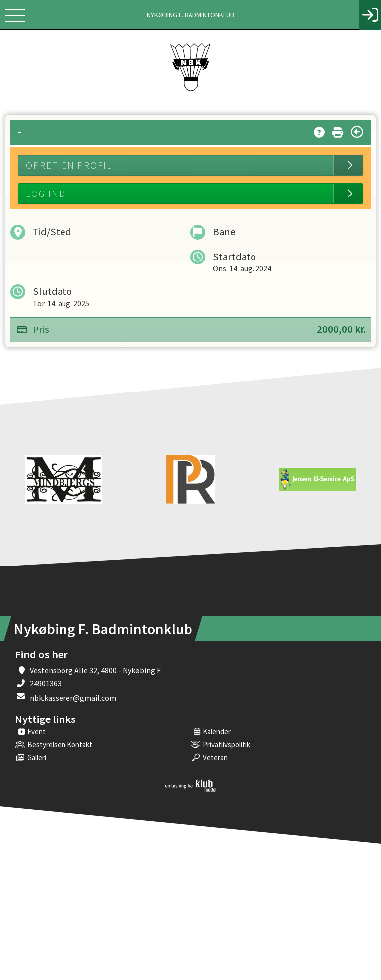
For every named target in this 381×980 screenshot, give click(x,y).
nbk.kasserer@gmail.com (73, 698)
